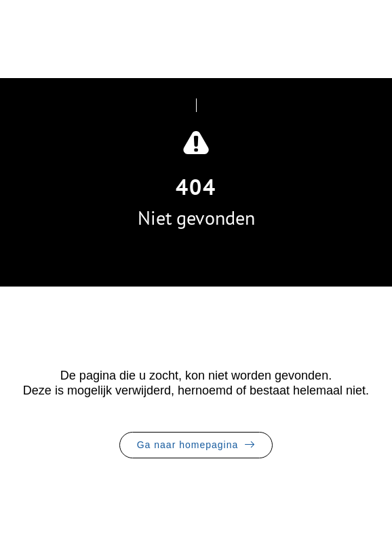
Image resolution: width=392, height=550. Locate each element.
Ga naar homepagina (188, 445)
